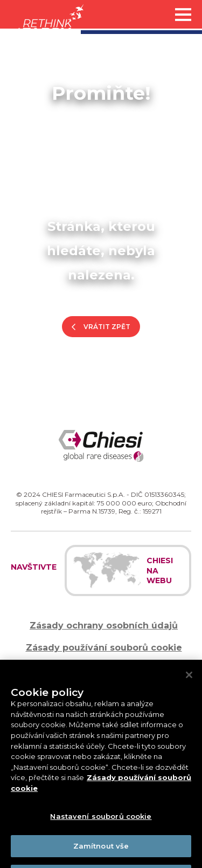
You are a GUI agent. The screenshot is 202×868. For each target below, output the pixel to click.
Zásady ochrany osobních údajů (104, 626)
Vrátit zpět (107, 327)
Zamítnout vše (101, 852)
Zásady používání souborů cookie (104, 648)
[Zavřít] (189, 681)
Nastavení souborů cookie (101, 823)
